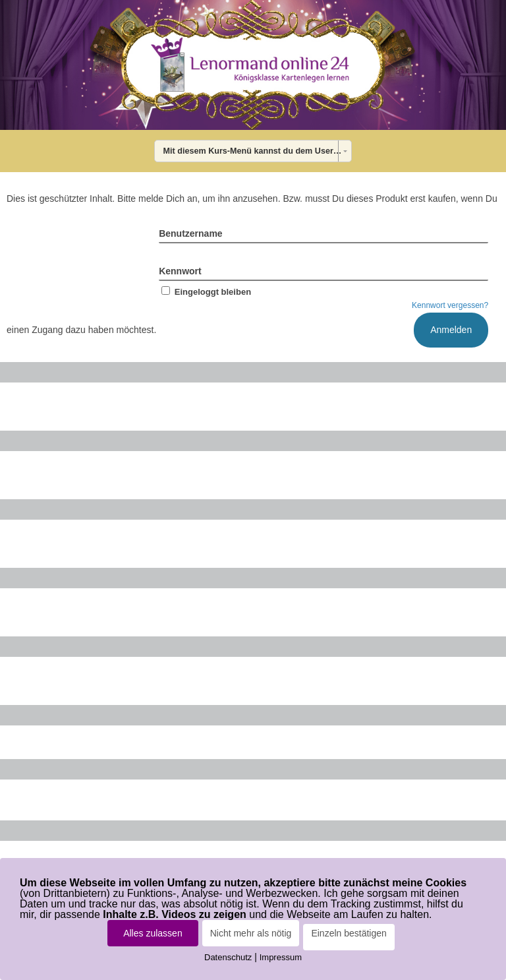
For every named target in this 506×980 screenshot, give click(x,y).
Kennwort (180, 271)
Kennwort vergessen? (450, 305)
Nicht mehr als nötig (251, 933)
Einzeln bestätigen (349, 933)
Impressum (281, 957)
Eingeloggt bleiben (205, 292)
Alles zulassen (153, 933)
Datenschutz (228, 957)
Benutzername (190, 233)
